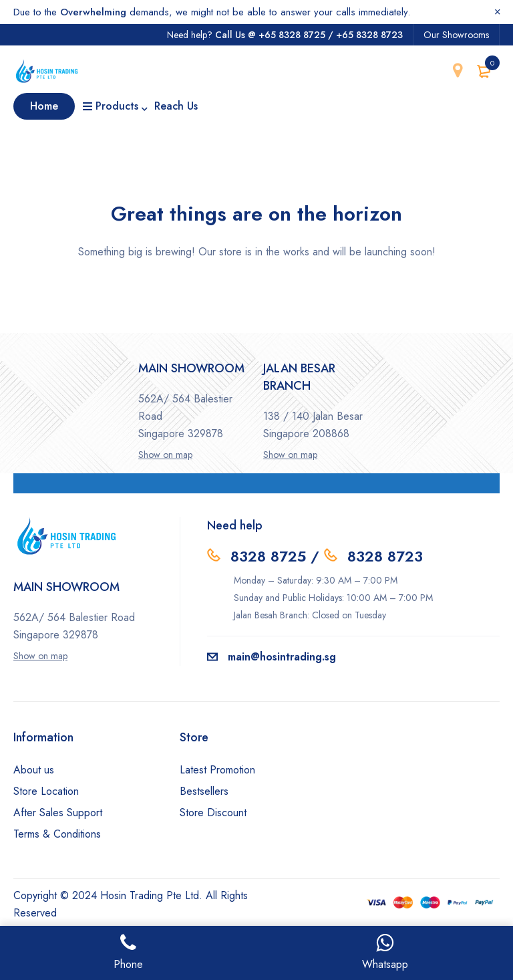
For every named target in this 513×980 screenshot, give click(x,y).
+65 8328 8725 (292, 35)
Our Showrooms (456, 35)
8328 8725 (268, 556)
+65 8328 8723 (369, 35)
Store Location (46, 791)
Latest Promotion (217, 770)
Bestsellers (204, 791)
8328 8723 (385, 556)
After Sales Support (58, 813)
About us (34, 770)
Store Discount (213, 813)
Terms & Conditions (57, 834)
